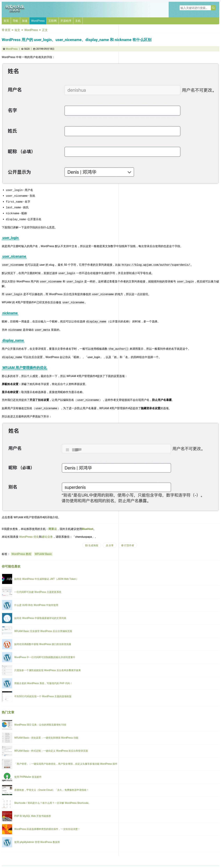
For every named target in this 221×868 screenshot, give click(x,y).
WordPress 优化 (29, 537)
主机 (78, 21)
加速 (25, 21)
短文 (17, 30)
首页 (6, 21)
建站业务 (47, 537)
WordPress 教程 (21, 554)
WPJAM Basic (43, 554)
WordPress (38, 21)
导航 (15, 21)
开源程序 (66, 21)
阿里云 (53, 529)
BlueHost (88, 529)
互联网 (53, 21)
